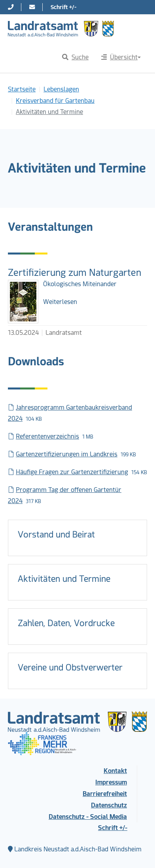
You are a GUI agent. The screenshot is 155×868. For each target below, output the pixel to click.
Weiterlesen (60, 302)
